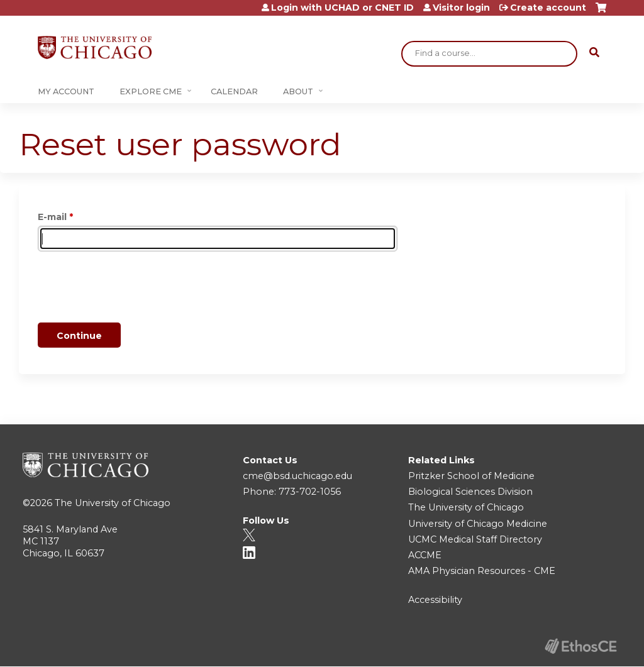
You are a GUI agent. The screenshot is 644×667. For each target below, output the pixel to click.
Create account (548, 8)
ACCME (425, 555)
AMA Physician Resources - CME (482, 571)
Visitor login (461, 8)
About (298, 91)
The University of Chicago (113, 503)
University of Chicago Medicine (478, 524)
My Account (66, 91)
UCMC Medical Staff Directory (475, 539)
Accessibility (435, 600)
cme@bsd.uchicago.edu (297, 476)
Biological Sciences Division (470, 492)
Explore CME (151, 91)
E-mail (52, 217)
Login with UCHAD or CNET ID (342, 8)
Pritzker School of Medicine (471, 476)
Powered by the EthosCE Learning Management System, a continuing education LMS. (580, 646)
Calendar (234, 91)
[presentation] (133, 289)
